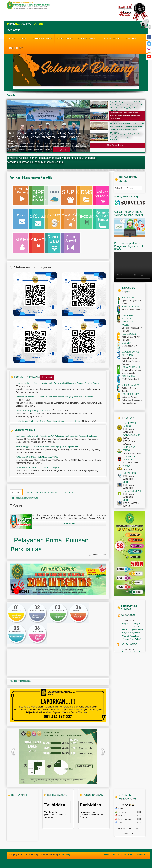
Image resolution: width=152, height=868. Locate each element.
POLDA (127, 466)
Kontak (116, 854)
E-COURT (16, 492)
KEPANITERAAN (66, 38)
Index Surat (47, 377)
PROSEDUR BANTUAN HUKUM (25, 498)
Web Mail (141, 854)
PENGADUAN (68, 492)
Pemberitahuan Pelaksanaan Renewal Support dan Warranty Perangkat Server (48, 421)
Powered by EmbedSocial (21, 681)
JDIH (126, 482)
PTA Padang (64, 854)
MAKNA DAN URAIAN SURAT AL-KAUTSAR (37, 457)
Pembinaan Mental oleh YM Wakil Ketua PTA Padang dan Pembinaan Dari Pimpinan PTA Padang (57, 436)
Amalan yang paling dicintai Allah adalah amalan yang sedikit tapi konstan (47, 446)
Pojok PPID (16, 48)
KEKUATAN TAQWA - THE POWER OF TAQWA (37, 467)
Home (107, 854)
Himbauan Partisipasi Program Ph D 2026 (33, 410)
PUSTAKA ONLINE (132, 491)
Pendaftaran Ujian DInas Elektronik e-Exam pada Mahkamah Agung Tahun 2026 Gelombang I (55, 397)
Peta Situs (128, 854)
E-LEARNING (130, 473)
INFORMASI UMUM (44, 38)
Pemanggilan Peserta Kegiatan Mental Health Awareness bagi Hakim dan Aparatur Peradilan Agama (58, 383)
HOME (12, 38)
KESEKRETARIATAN (89, 38)
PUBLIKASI (132, 38)
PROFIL (26, 38)
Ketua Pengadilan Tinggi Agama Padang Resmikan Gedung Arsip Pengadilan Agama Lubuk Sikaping (45, 135)
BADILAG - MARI (132, 435)
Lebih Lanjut (69, 524)
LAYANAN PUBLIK (113, 38)
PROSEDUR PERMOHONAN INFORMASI (41, 492)
